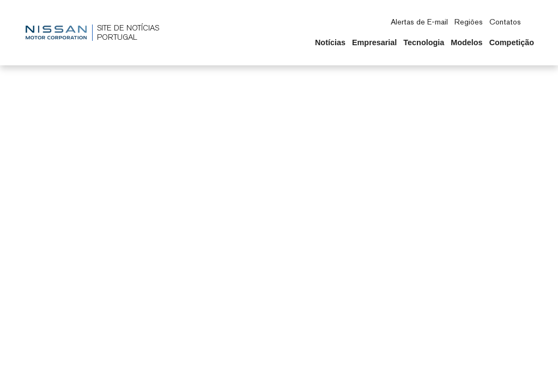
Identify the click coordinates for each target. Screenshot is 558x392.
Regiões (469, 22)
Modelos (466, 42)
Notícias (330, 42)
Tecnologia (424, 42)
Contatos (505, 22)
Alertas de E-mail (419, 22)
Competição (512, 42)
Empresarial (374, 42)
